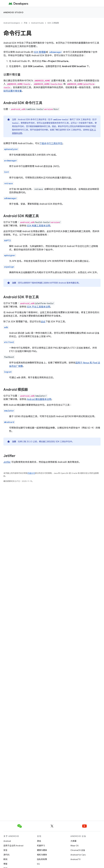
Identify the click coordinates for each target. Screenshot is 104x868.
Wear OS (74, 846)
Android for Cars (78, 855)
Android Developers (12, 23)
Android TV (75, 859)
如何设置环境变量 (13, 91)
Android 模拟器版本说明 (39, 399)
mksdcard (9, 422)
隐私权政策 (42, 859)
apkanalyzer (11, 149)
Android (7, 841)
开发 (26, 23)
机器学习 (41, 846)
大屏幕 (73, 841)
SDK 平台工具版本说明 (38, 307)
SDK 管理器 (40, 52)
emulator (9, 411)
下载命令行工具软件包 (51, 143)
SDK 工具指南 (53, 23)
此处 (43, 322)
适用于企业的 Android (13, 846)
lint (6, 172)
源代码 (6, 855)
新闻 (5, 859)
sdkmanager (10, 198)
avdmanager (10, 161)
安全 (5, 850)
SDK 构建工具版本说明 (38, 226)
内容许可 (31, 473)
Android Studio (13, 12)
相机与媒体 (42, 855)
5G (38, 864)
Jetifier (7, 462)
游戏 (39, 841)
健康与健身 (42, 850)
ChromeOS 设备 (78, 850)
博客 (5, 864)
